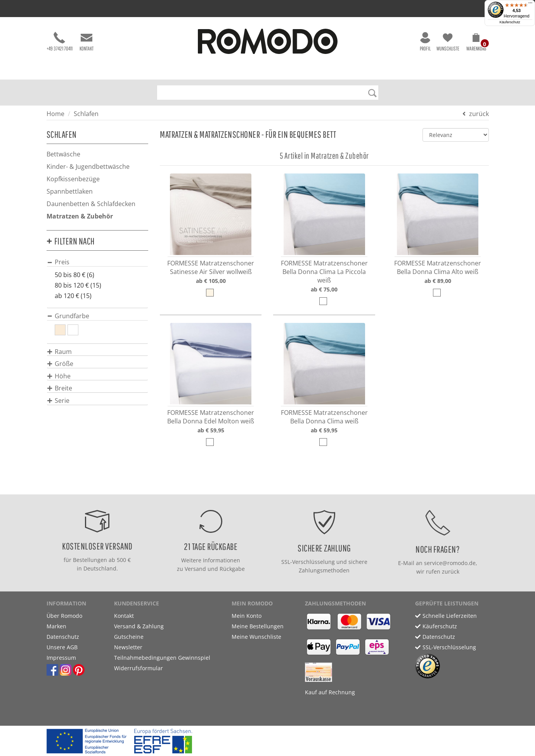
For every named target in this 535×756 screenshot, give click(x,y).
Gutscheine (129, 637)
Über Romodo (64, 616)
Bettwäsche (63, 154)
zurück (479, 114)
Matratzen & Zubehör (80, 216)
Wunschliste (448, 42)
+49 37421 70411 (60, 42)
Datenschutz (63, 637)
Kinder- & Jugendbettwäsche (88, 166)
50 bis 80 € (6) (74, 275)
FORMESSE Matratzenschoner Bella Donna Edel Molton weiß (211, 417)
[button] (476, 43)
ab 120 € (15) (73, 296)
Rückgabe (232, 569)
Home (55, 114)
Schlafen (86, 114)
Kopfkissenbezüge (73, 179)
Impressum (61, 658)
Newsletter (128, 647)
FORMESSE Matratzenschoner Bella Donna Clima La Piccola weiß (324, 272)
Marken (56, 626)
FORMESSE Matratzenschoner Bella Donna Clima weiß (324, 417)
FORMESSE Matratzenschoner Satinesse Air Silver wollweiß (211, 267)
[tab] (98, 262)
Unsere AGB (62, 647)
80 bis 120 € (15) (78, 285)
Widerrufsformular (139, 668)
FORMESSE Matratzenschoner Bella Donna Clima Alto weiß (438, 267)
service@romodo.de (450, 563)
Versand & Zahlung (139, 626)
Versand (195, 569)
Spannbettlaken (70, 191)
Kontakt (87, 42)
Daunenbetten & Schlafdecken (91, 204)
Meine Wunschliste (256, 637)
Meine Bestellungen (258, 626)
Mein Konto (247, 616)
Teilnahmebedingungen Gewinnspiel (162, 658)
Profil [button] (425, 42)
